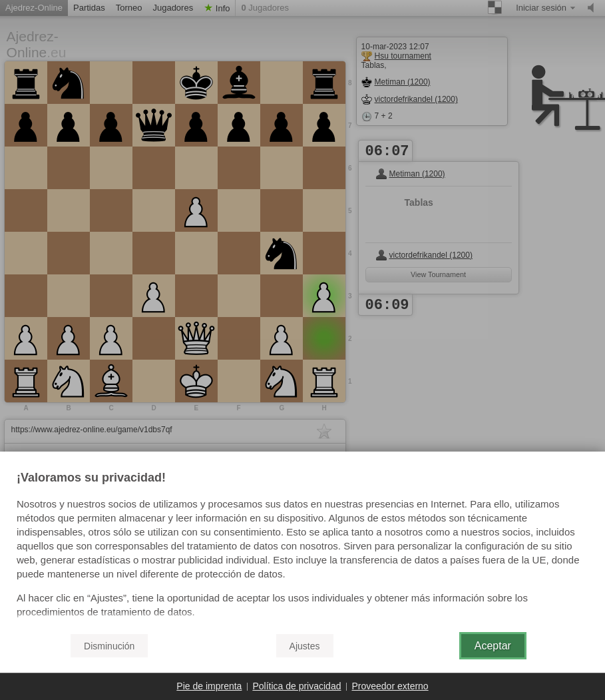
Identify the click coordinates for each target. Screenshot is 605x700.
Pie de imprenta (209, 686)
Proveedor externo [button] (390, 686)
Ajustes (305, 646)
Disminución (109, 646)
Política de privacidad (297, 686)
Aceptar (493, 646)
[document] (302, 547)
